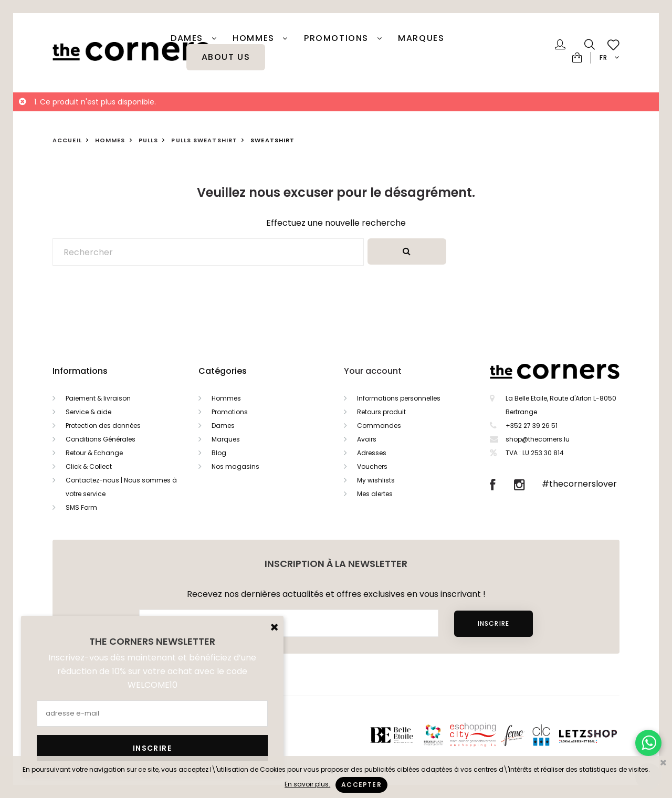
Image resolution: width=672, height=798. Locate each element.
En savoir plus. (307, 784)
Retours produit (381, 412)
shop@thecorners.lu (538, 439)
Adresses (372, 453)
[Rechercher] (208, 252)
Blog (219, 453)
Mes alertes (375, 494)
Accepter (361, 785)
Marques (421, 38)
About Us (226, 57)
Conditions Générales (101, 439)
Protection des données (103, 426)
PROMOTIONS (338, 38)
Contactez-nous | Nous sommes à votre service (121, 487)
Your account (373, 371)
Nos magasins (235, 466)
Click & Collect (89, 466)
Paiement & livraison (98, 398)
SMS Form (81, 507)
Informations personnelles (399, 398)
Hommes (255, 38)
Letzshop (601, 735)
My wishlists (376, 480)
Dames (188, 38)
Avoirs (367, 439)
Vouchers (372, 466)
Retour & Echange (94, 453)
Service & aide (88, 412)
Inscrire (494, 623)
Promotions (230, 412)
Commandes (379, 426)
